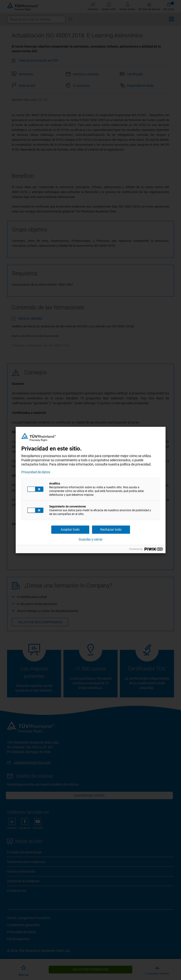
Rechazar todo (111, 530)
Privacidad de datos (36, 472)
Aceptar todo (70, 530)
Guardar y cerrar (91, 539)
